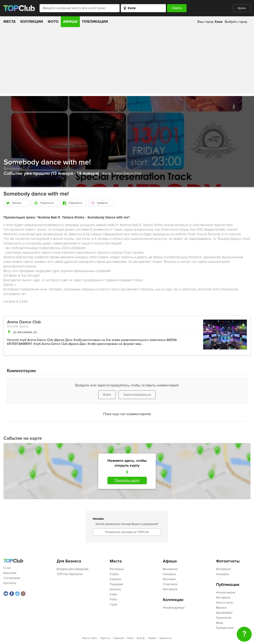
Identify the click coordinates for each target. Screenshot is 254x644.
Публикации (95, 22)
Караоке (115, 579)
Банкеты (115, 589)
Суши (113, 604)
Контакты (10, 583)
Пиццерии (116, 584)
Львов (152, 638)
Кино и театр (224, 603)
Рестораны (117, 569)
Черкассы (165, 638)
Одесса (105, 638)
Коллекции (32, 22)
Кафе (113, 594)
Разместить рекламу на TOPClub (127, 532)
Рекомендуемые (174, 608)
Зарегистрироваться (137, 395)
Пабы (114, 599)
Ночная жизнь (18, 326)
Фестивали (170, 589)
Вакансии (10, 573)
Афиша (70, 22)
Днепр (141, 638)
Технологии (224, 618)
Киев (130, 638)
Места (10, 22)
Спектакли (170, 584)
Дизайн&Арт (224, 613)
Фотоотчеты (228, 561)
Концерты (169, 574)
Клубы (114, 574)
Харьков (118, 638)
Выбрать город (236, 22)
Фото (53, 22)
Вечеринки (13, 168)
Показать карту (127, 480)
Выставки (169, 579)
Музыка (221, 608)
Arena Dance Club (127, 173)
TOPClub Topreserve (70, 574)
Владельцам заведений (72, 569)
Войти (242, 8)
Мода (220, 623)
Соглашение (12, 578)
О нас (7, 568)
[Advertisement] (127, 62)
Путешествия (225, 628)
